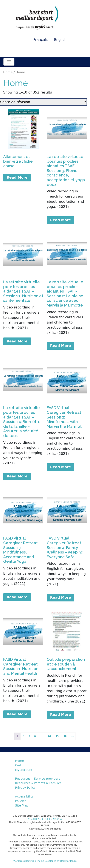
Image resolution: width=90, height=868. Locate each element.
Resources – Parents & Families (38, 783)
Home (8, 72)
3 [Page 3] (29, 736)
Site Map (22, 805)
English (60, 40)
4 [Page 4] (35, 736)
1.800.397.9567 (54, 819)
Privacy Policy (25, 788)
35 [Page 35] (57, 736)
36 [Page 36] (65, 736)
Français (40, 40)
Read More (17, 177)
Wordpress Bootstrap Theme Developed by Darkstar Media (45, 861)
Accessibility (24, 796)
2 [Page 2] (23, 736)
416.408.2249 (35, 819)
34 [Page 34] (49, 736)
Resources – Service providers (38, 779)
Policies (21, 801)
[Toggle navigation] (9, 62)
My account (24, 770)
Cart (18, 765)
